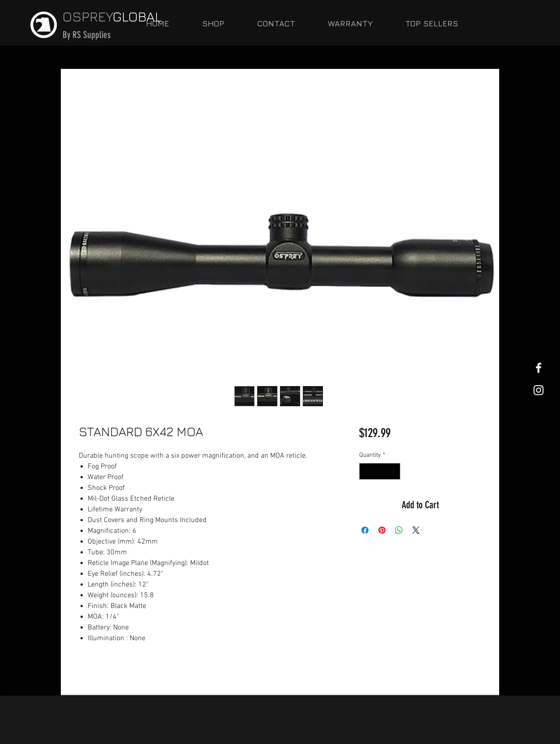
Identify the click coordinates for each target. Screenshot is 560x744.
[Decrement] (366, 471)
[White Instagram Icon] (539, 390)
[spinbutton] (380, 471)
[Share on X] (416, 530)
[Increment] (393, 471)
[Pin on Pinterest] (382, 530)
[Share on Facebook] (365, 530)
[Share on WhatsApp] (399, 530)
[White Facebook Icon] (539, 368)
